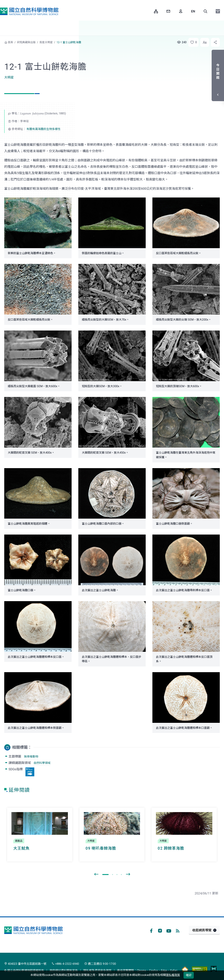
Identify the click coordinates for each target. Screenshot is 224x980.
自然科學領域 (42, 763)
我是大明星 (46, 42)
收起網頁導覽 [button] (202, 930)
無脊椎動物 (31, 757)
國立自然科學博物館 (29, 11)
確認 (189, 975)
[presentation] (96, 874)
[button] (205, 11)
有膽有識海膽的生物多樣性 (43, 129)
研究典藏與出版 (26, 42)
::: (149, 11)
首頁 (10, 42)
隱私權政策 (173, 975)
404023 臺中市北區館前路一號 (25, 964)
